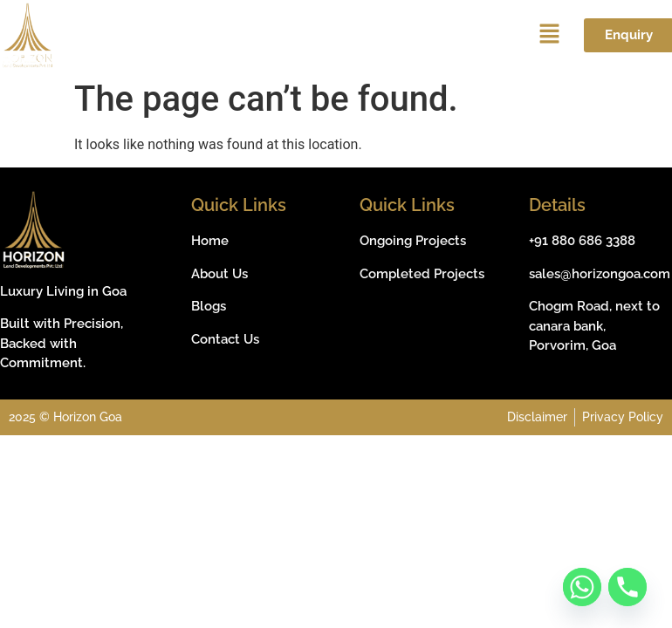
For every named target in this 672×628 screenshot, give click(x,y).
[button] (549, 36)
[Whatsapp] (582, 587)
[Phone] (627, 587)
